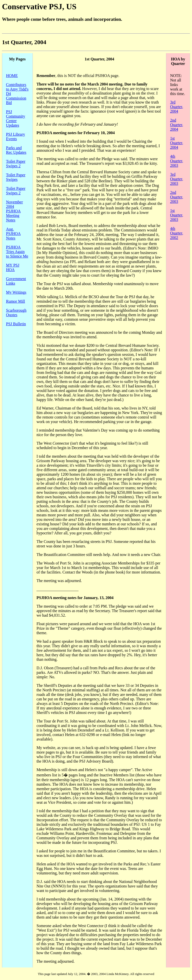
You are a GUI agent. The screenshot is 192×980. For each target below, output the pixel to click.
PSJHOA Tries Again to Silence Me (17, 252)
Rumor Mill (15, 301)
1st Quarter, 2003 (176, 215)
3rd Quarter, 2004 (176, 107)
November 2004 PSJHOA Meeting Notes (14, 211)
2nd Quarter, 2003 (176, 197)
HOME (12, 76)
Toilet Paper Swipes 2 (16, 164)
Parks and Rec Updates (16, 150)
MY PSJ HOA (13, 267)
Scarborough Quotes (16, 313)
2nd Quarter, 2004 (176, 125)
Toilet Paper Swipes (16, 177)
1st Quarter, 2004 (176, 143)
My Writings (16, 292)
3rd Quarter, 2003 (176, 179)
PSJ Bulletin (16, 324)
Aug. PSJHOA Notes (13, 234)
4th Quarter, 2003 (176, 161)
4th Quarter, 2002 (176, 233)
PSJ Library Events (15, 137)
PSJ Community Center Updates (15, 118)
